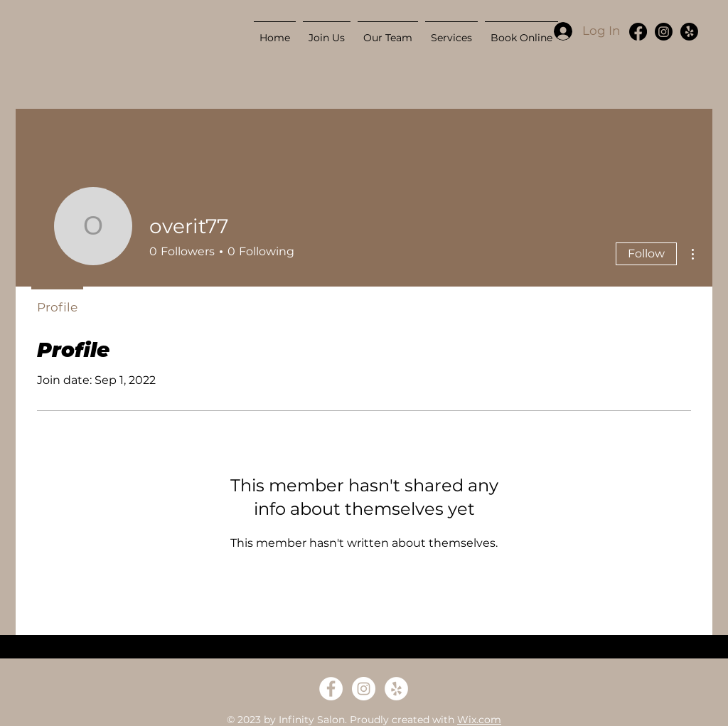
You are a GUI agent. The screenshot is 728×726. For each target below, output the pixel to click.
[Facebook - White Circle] (331, 689)
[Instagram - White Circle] (364, 689)
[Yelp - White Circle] (396, 689)
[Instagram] (664, 32)
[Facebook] (638, 32)
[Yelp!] (689, 32)
